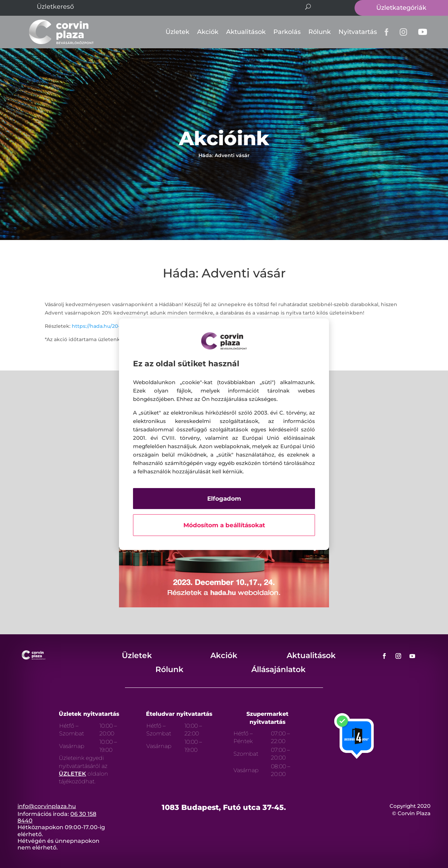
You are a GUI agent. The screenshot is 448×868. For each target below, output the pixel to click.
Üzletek (177, 32)
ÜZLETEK (72, 774)
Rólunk (320, 32)
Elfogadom (224, 499)
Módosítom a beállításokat (224, 525)
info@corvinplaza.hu (47, 806)
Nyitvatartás (358, 32)
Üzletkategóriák (401, 8)
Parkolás (287, 32)
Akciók (208, 32)
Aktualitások (246, 32)
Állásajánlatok (278, 669)
